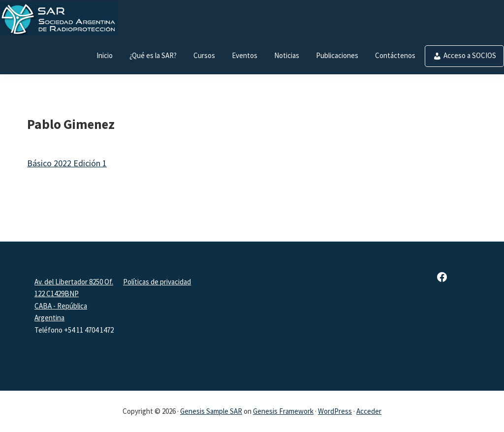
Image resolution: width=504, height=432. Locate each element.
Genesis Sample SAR (211, 411)
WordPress (335, 411)
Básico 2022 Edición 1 (67, 163)
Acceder (369, 411)
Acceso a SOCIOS (470, 55)
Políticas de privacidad (157, 282)
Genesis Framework (283, 411)
